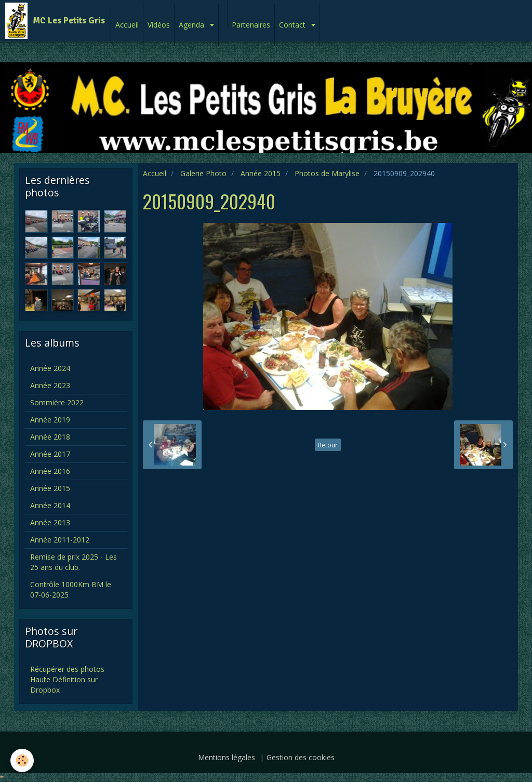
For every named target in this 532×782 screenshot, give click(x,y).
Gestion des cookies (301, 757)
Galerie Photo (203, 173)
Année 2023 (50, 385)
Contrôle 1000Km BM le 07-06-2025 (71, 589)
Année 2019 (50, 420)
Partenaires (251, 25)
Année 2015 (261, 173)
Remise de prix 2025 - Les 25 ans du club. (74, 562)
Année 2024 (50, 368)
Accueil (127, 25)
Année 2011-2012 (60, 540)
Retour (328, 445)
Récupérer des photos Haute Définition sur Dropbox (67, 679)
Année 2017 (50, 454)
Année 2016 (50, 471)
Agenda (192, 25)
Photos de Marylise (327, 173)
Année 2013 (50, 522)
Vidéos (159, 25)
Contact (293, 25)
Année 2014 (50, 505)
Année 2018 (50, 437)
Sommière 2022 (57, 402)
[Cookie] (22, 760)
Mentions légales (227, 757)
